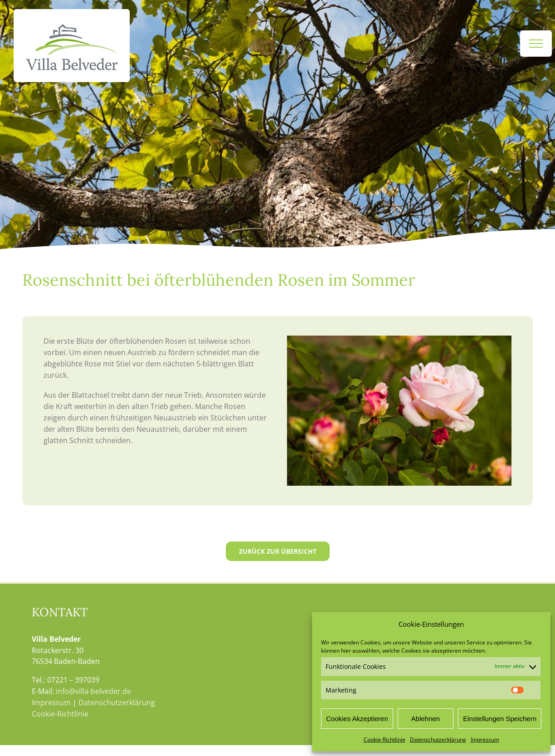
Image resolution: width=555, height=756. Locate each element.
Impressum (485, 739)
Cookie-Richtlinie (385, 739)
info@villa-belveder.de (93, 691)
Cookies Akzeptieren (357, 719)
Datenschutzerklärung (438, 739)
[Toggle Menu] (536, 44)
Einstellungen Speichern (500, 719)
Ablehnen (426, 719)
